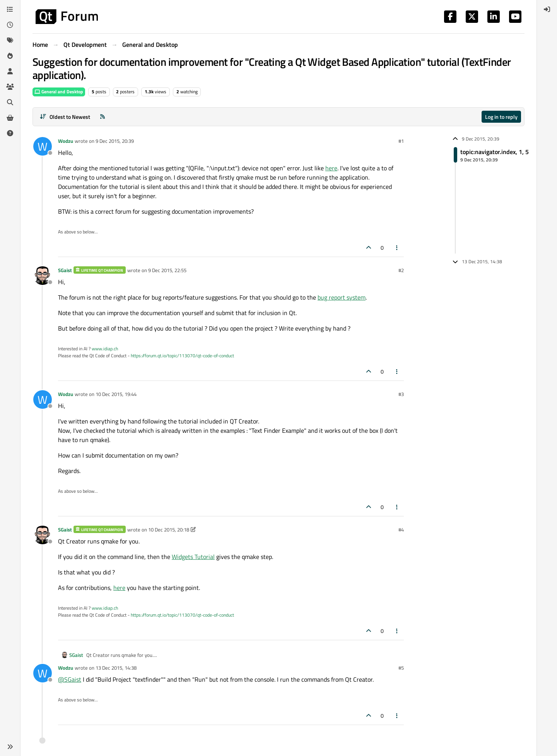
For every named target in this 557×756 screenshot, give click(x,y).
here (331, 168)
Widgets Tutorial (193, 557)
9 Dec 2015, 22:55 (167, 270)
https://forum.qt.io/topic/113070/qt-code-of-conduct (182, 356)
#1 (401, 141)
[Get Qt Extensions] (10, 118)
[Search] (10, 102)
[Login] (547, 9)
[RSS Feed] (103, 117)
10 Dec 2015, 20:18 (169, 530)
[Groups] (10, 87)
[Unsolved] (10, 133)
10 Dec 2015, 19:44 (116, 394)
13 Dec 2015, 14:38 (116, 668)
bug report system (342, 297)
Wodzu (66, 141)
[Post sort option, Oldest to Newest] (65, 117)
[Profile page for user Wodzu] (43, 146)
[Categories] (10, 9)
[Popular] (10, 56)
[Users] (10, 71)
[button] (10, 747)
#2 (401, 270)
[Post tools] (397, 248)
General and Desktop (59, 92)
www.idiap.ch (105, 349)
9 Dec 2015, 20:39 (115, 141)
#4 (401, 530)
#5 (401, 668)
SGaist (65, 270)
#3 (401, 394)
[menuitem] (547, 9)
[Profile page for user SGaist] (43, 276)
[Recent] (10, 25)
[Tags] (10, 40)
